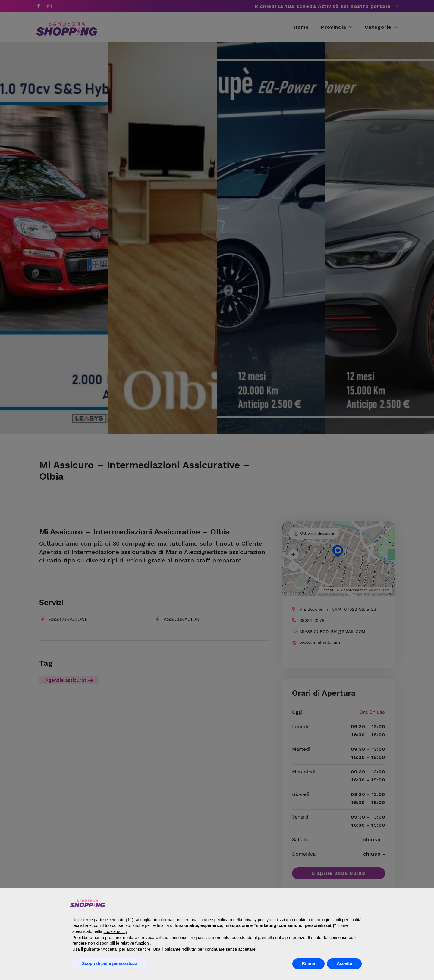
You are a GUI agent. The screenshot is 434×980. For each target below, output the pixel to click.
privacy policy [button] (256, 920)
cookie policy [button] (116, 931)
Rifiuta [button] (309, 963)
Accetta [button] (344, 963)
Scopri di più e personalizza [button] (110, 963)
